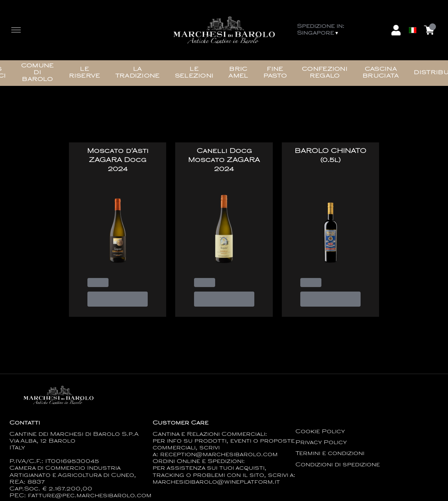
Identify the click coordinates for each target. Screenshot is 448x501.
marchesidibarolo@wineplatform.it (216, 482)
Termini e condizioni (330, 454)
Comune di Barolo (37, 73)
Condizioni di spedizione (338, 465)
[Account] (396, 30)
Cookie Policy (320, 432)
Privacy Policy (321, 443)
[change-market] (342, 30)
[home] (224, 30)
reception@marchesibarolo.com (219, 455)
